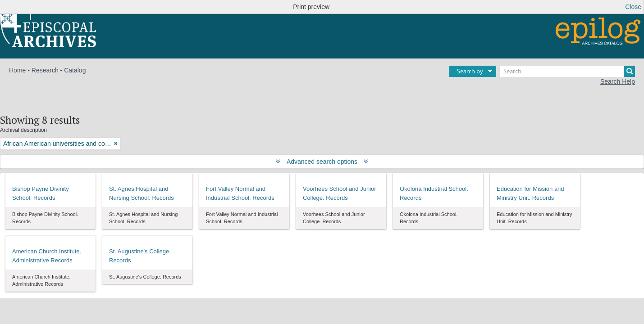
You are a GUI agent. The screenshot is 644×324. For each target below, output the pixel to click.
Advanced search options (322, 162)
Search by (470, 71)
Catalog (75, 70)
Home (17, 70)
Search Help (618, 81)
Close (633, 7)
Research (45, 70)
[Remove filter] (116, 144)
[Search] (567, 71)
